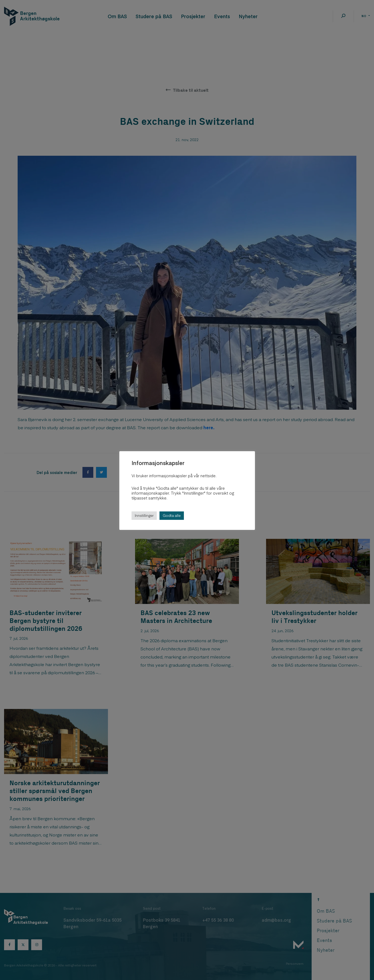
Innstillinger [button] (144, 516)
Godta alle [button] (172, 516)
